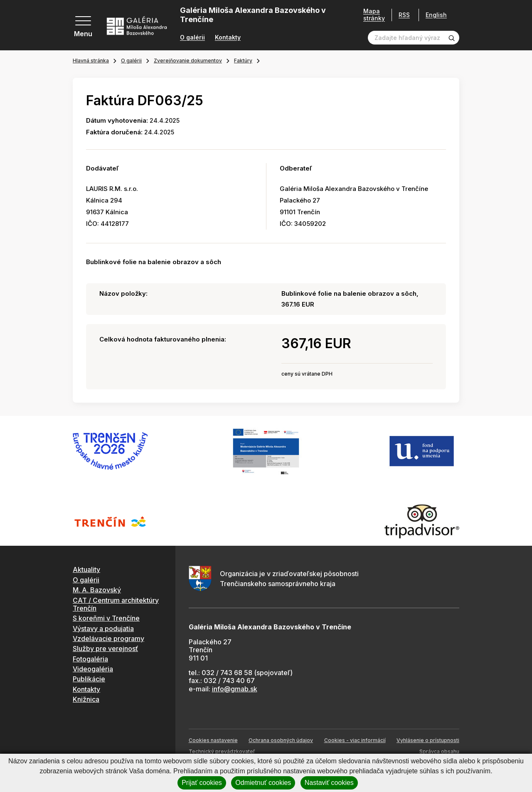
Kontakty (228, 37)
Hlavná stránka (91, 61)
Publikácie (89, 679)
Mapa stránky (371, 15)
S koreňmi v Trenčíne (106, 618)
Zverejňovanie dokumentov (188, 61)
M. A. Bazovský (97, 590)
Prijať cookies (202, 783)
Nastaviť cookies (329, 783)
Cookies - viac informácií (355, 740)
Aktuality (86, 569)
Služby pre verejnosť (105, 648)
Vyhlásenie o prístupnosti (428, 740)
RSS (401, 15)
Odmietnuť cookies (263, 783)
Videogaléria (93, 669)
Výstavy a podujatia (103, 629)
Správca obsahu (439, 751)
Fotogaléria (90, 659)
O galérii (192, 37)
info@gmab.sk (235, 689)
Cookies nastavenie (213, 740)
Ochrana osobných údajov (281, 740)
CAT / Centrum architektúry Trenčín (116, 604)
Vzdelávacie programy (108, 639)
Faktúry (243, 61)
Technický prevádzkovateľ (222, 751)
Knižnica (86, 699)
